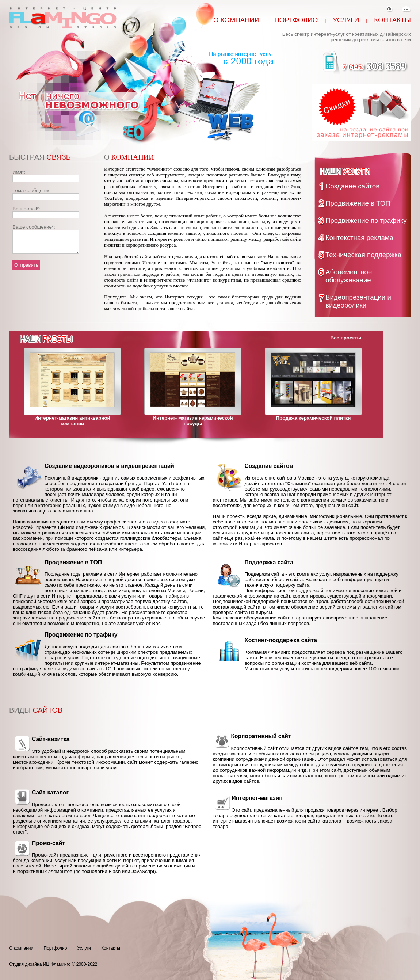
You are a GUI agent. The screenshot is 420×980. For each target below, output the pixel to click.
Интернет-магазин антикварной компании (72, 421)
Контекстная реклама (359, 238)
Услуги (346, 20)
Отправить (26, 269)
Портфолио (296, 20)
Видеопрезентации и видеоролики (358, 301)
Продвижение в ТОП (358, 203)
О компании (236, 20)
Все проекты (346, 338)
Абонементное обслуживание (349, 276)
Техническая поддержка (363, 255)
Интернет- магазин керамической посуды (193, 421)
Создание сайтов (352, 186)
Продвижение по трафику (366, 220)
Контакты (392, 20)
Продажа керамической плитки (314, 418)
